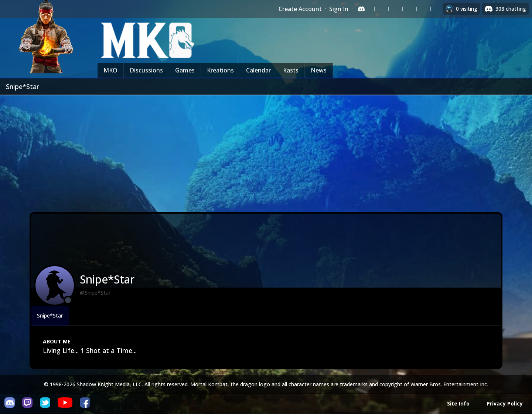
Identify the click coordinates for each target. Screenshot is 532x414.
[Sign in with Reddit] (403, 9)
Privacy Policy (505, 403)
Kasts (291, 70)
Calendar (258, 70)
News (319, 70)
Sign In (339, 9)
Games (185, 70)
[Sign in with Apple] (417, 9)
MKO (110, 70)
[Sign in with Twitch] (375, 9)
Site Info (458, 403)
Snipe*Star (50, 315)
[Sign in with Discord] (361, 9)
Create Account (300, 9)
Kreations (220, 70)
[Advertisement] (266, 151)
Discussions (146, 70)
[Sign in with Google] (389, 9)
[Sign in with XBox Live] (432, 9)
